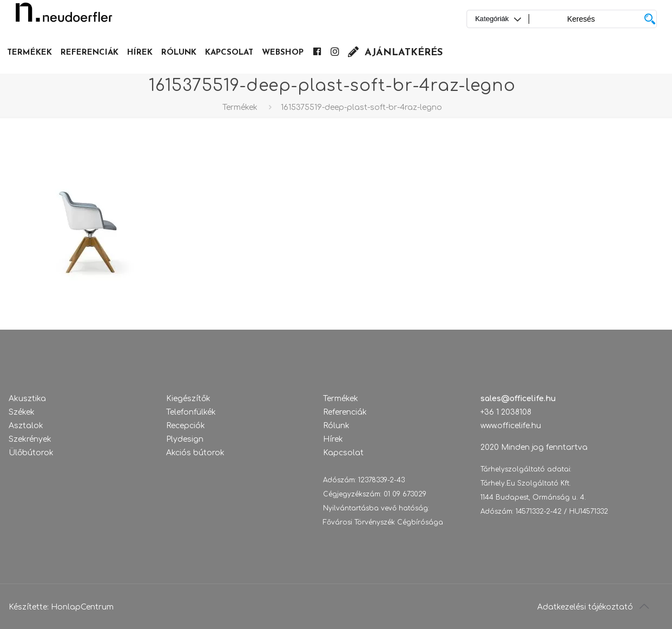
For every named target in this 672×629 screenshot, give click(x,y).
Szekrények (30, 439)
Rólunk (336, 426)
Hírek (333, 439)
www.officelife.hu (511, 426)
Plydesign (185, 439)
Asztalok (26, 426)
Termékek (240, 107)
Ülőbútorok (31, 453)
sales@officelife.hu (518, 399)
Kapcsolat (343, 453)
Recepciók (186, 426)
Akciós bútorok (195, 453)
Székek (22, 412)
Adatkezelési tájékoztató (585, 607)
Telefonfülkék (191, 412)
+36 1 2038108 (506, 412)
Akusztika (27, 399)
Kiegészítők (188, 399)
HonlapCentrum (82, 607)
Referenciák (345, 412)
